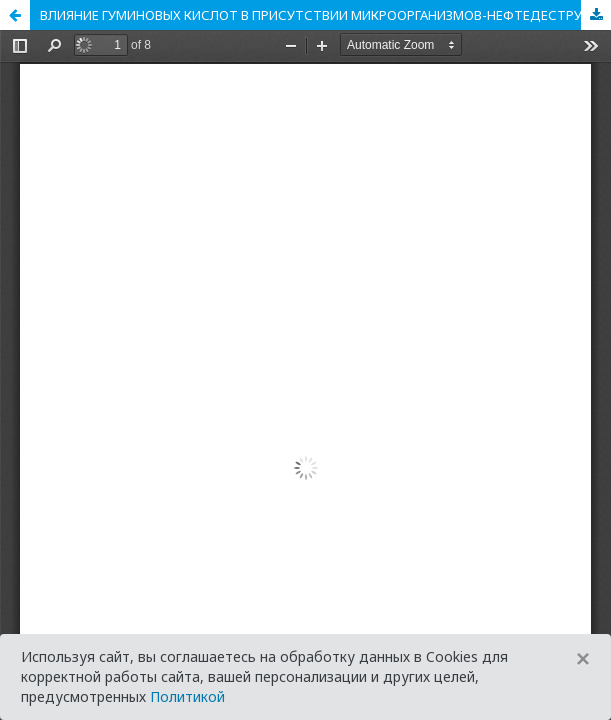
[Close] (583, 659)
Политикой (187, 696)
